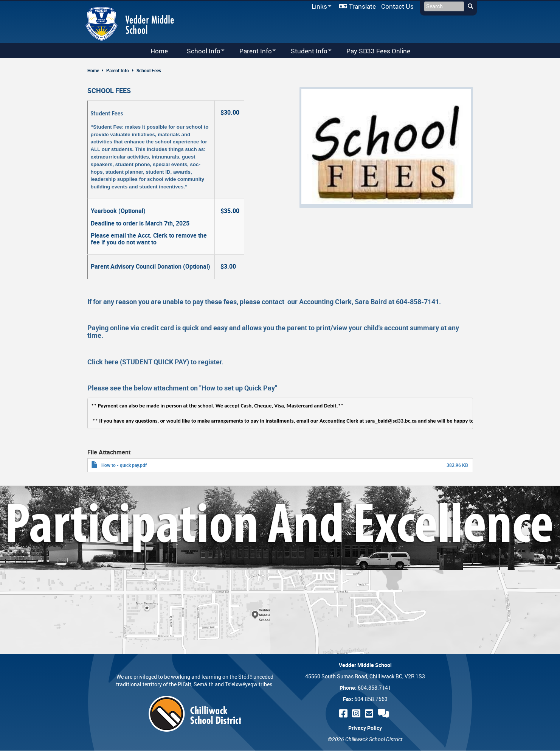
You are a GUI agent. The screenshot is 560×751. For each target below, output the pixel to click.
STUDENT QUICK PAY (154, 362)
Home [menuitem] (159, 51)
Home (93, 70)
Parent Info (118, 70)
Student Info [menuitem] (306, 51)
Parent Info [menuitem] (253, 51)
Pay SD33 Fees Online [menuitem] (378, 51)
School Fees (149, 70)
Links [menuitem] (320, 7)
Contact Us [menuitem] (397, 6)
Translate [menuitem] (362, 6)
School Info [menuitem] (201, 51)
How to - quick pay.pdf (124, 465)
